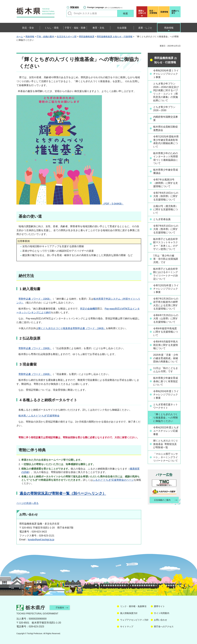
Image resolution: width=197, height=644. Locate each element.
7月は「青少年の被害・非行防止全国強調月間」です (166, 261)
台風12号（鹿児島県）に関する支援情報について (166, 211)
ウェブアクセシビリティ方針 (134, 620)
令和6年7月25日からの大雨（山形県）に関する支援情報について (166, 321)
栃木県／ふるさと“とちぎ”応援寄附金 (39, 416)
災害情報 (154, 12)
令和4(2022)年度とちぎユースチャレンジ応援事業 (166, 434)
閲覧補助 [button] (75, 7)
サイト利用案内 (162, 613)
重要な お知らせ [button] (142, 12)
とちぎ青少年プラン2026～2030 (164, 109)
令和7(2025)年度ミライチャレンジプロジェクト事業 (166, 291)
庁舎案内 (61, 608)
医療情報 (164, 12)
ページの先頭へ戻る (27, 503)
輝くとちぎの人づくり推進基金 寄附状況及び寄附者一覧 (166, 447)
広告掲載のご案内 (162, 504)
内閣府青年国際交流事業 (166, 119)
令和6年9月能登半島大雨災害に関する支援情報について (166, 347)
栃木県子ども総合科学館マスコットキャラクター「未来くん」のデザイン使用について (166, 246)
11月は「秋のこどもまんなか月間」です (166, 372)
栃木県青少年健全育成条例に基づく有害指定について (166, 384)
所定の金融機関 (89, 309)
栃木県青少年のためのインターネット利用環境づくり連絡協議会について (166, 159)
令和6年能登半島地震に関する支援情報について (166, 334)
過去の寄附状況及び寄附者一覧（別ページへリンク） (63, 493)
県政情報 (30, 37)
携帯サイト (159, 606)
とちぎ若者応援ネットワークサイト (166, 409)
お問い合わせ (160, 620)
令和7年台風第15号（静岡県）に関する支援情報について (166, 184)
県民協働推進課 (87, 37)
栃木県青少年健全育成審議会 (166, 172)
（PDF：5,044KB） (70, 204)
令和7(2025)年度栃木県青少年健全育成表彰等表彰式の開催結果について (166, 142)
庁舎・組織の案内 (45, 37)
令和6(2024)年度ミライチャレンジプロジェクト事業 (166, 397)
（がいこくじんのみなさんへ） (105, 7)
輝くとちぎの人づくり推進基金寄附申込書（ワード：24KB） (72, 328)
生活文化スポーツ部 (67, 37)
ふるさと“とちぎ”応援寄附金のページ (113, 480)
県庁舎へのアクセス (164, 627)
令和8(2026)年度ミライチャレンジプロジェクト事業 (166, 74)
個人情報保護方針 (129, 613)
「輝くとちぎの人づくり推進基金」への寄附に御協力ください (166, 421)
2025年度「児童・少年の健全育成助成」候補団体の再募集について (166, 361)
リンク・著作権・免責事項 (133, 606)
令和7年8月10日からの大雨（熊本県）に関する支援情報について (166, 230)
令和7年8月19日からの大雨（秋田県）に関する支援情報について (166, 197)
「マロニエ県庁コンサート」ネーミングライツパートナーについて (166, 461)
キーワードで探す (70, 13)
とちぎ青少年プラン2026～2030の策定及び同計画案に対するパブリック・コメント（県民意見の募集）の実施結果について (166, 92)
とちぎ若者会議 (162, 220)
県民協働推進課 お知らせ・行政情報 (115, 37)
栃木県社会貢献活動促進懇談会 (166, 129)
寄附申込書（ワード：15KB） (35, 299)
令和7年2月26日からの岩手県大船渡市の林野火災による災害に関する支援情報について (166, 306)
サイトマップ (127, 627)
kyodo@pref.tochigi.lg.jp (41, 540)
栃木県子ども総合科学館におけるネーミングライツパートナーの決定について (166, 276)
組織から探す (175, 12)
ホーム (20, 37)
